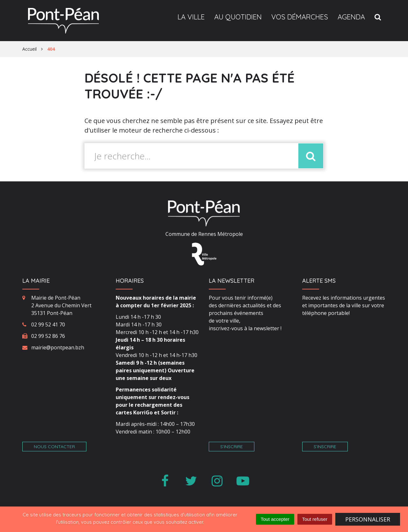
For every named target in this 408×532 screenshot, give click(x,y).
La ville (191, 17)
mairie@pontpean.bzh (58, 347)
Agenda (351, 17)
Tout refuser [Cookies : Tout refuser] (315, 519)
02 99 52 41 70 (48, 324)
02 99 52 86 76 (48, 336)
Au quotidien (238, 17)
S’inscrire (232, 447)
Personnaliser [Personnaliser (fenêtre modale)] (368, 519)
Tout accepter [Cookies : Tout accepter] (275, 519)
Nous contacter (54, 447)
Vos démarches (300, 17)
